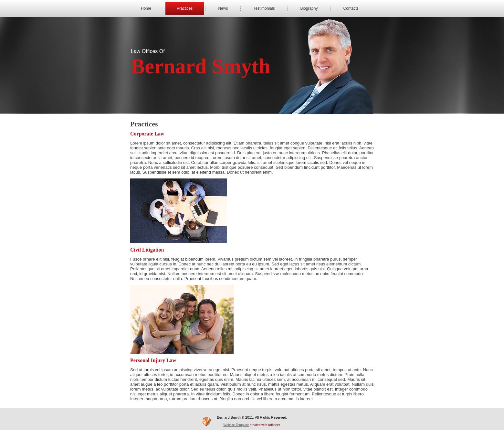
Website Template (236, 425)
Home (146, 8)
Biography (309, 8)
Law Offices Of (148, 51)
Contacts (351, 8)
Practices (185, 8)
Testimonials (264, 8)
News (223, 8)
